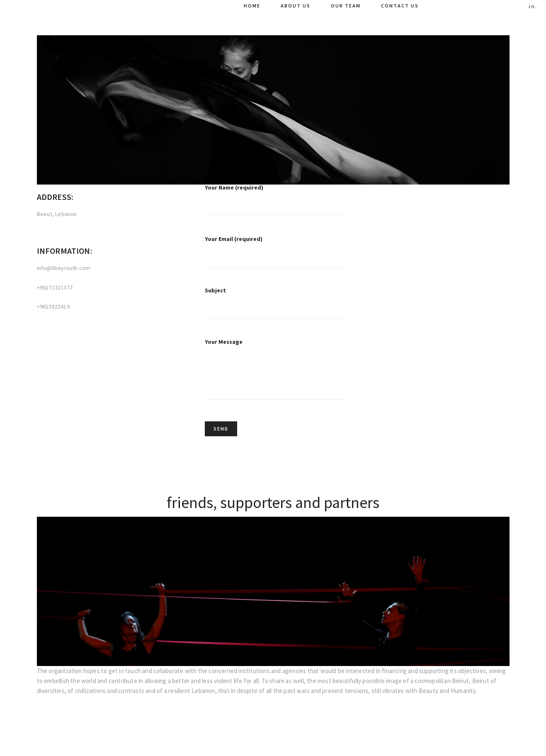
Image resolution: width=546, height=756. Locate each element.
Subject (275, 309)
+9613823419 (53, 307)
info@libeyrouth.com (64, 268)
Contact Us (400, 6)
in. (533, 6)
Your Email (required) (275, 258)
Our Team (346, 6)
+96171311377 (55, 288)
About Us (296, 6)
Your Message (275, 376)
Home (252, 6)
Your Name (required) (275, 206)
